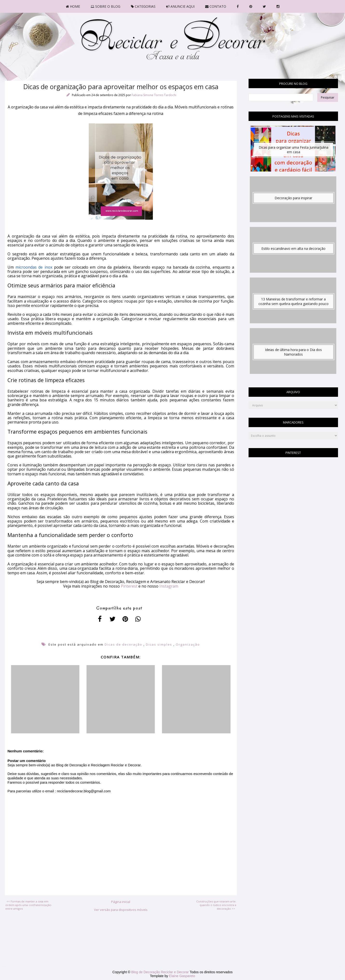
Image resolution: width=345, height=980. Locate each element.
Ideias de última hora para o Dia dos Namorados (293, 352)
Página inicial (121, 902)
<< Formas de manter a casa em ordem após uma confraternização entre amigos (28, 905)
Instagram (169, 586)
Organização (188, 644)
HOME (73, 6)
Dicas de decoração (123, 644)
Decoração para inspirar (293, 198)
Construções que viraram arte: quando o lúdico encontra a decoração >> (216, 905)
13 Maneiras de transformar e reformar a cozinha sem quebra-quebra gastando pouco (294, 301)
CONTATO (216, 6)
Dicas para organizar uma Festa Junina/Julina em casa (294, 150)
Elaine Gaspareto (182, 976)
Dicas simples (159, 644)
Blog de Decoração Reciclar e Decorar (160, 972)
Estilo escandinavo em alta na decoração (293, 248)
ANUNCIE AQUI (180, 6)
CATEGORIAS (143, 6)
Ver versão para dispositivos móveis (121, 910)
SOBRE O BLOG (105, 6)
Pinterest (129, 586)
